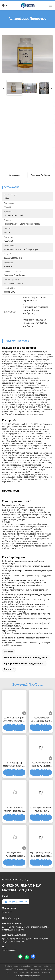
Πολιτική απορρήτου (23, 976)
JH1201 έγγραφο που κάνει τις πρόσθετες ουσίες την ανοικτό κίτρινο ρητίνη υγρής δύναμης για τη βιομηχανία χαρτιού (41, 765)
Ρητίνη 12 (9, 669)
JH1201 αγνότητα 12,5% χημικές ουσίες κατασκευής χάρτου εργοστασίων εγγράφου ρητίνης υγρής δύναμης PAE (41, 720)
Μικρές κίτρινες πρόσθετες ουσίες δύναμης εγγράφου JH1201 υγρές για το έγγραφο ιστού (14, 855)
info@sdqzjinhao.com (16, 902)
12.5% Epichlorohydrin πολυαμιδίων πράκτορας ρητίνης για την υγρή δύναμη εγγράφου (41, 810)
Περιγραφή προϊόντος (40, 175)
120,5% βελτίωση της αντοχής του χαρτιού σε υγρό (14, 720)
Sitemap (37, 976)
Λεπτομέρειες (15, 175)
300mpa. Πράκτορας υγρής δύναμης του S (26, 658)
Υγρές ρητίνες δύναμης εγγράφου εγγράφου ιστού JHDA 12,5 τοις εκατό (41, 855)
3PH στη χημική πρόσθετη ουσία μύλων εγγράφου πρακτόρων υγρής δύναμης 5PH (14, 765)
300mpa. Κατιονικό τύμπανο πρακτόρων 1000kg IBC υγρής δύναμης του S (14, 810)
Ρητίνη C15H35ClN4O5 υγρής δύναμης (24, 663)
